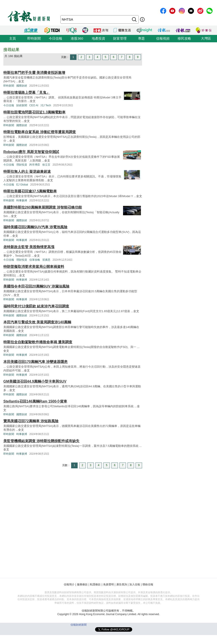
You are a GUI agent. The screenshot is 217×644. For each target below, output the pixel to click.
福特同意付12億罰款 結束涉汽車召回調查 (36, 306)
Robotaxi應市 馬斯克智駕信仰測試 (31, 152)
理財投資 (22, 165)
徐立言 (46, 165)
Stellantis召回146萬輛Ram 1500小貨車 (35, 401)
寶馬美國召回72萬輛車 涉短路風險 (31, 421)
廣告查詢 (122, 584)
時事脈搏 (22, 200)
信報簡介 (69, 584)
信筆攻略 (35, 260)
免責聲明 (108, 584)
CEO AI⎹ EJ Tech (40, 105)
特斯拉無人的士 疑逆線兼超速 (27, 172)
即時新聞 (34, 38)
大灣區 (206, 38)
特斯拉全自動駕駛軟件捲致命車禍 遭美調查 (38, 342)
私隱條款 (95, 584)
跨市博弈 (35, 165)
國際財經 (22, 86)
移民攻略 (184, 38)
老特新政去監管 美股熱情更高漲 (29, 247)
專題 (141, 38)
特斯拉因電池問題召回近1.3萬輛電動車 (34, 112)
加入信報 (135, 584)
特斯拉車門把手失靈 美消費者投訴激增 (34, 73)
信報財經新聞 (79, 625)
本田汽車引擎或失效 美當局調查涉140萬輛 (37, 322)
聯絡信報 (148, 584)
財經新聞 (22, 105)
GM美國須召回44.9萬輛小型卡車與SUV (35, 381)
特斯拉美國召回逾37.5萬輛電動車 (30, 191)
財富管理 (120, 38)
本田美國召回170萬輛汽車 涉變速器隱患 (35, 362)
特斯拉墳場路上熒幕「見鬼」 (27, 93)
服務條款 (82, 584)
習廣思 (46, 260)
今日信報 (55, 38)
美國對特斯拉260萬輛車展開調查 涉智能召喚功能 (43, 207)
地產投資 (98, 38)
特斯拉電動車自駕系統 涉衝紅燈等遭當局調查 (40, 132)
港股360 (77, 38)
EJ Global (22, 185)
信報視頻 (163, 38)
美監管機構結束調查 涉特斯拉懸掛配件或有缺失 (41, 441)
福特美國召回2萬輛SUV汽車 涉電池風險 (35, 227)
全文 (21, 81)
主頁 (13, 38)
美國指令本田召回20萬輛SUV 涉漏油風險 (36, 286)
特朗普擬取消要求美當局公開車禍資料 (34, 267)
